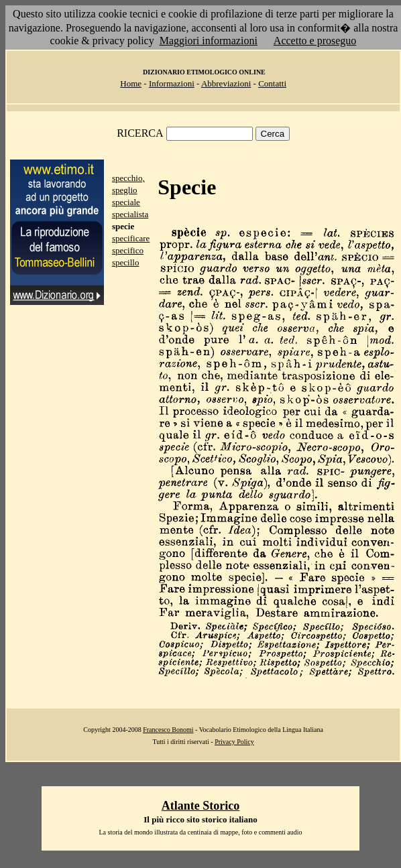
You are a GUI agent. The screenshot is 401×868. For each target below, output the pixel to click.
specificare (131, 238)
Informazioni (172, 83)
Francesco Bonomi (168, 730)
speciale (126, 202)
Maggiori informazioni (209, 41)
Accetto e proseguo (315, 41)
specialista (130, 214)
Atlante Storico (200, 806)
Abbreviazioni (226, 83)
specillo (125, 262)
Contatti (272, 83)
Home (131, 83)
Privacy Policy (234, 742)
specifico (128, 250)
